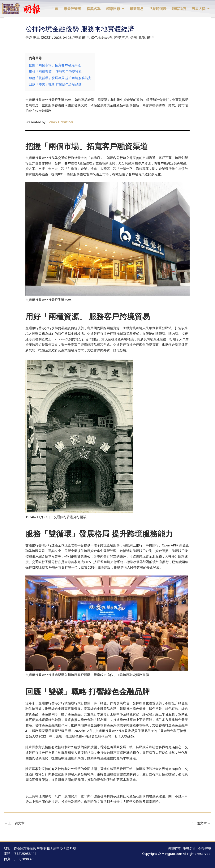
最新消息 (137, 9)
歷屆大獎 (201, 9)
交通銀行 (78, 37)
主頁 (55, 9)
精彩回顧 (115, 9)
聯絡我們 (179, 9)
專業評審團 (72, 9)
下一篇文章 (201, 820)
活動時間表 (158, 9)
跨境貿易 (114, 37)
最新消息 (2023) (37, 37)
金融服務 (129, 37)
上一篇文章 (14, 820)
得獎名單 (94, 9)
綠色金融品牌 (96, 37)
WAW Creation (60, 119)
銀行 (140, 37)
